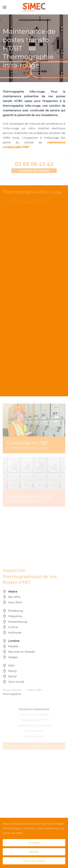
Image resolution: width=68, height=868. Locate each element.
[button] (5, 7)
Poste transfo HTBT (34, 720)
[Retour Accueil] (34, 7)
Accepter (34, 843)
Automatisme (34, 731)
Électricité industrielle (34, 715)
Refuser (34, 852)
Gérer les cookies (34, 861)
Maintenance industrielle (34, 725)
